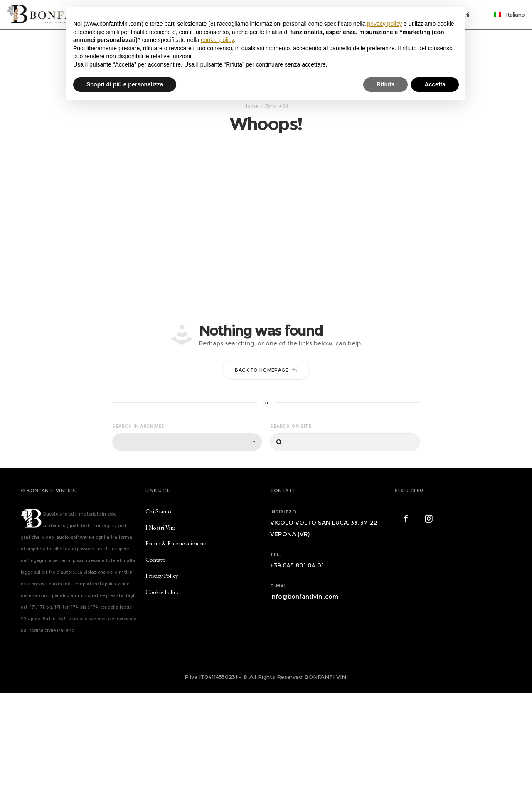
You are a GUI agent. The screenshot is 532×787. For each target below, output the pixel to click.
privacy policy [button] (384, 24)
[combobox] (187, 536)
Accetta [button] (435, 84)
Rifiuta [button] (386, 84)
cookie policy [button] (217, 40)
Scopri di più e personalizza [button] (125, 84)
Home (251, 153)
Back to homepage (266, 464)
